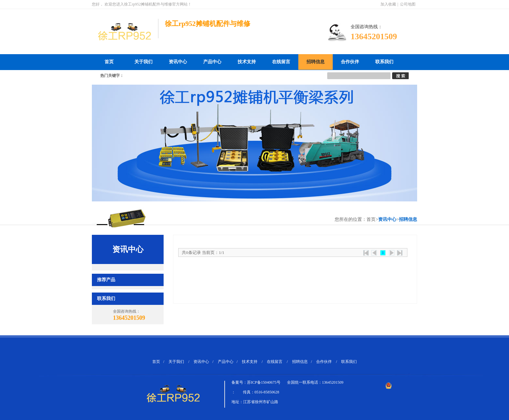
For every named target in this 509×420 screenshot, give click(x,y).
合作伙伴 (350, 62)
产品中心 (212, 62)
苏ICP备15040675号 (264, 382)
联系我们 (384, 62)
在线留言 (281, 62)
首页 (109, 62)
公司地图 (408, 4)
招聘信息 (316, 62)
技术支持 (247, 62)
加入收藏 (388, 4)
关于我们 (143, 62)
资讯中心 (178, 62)
